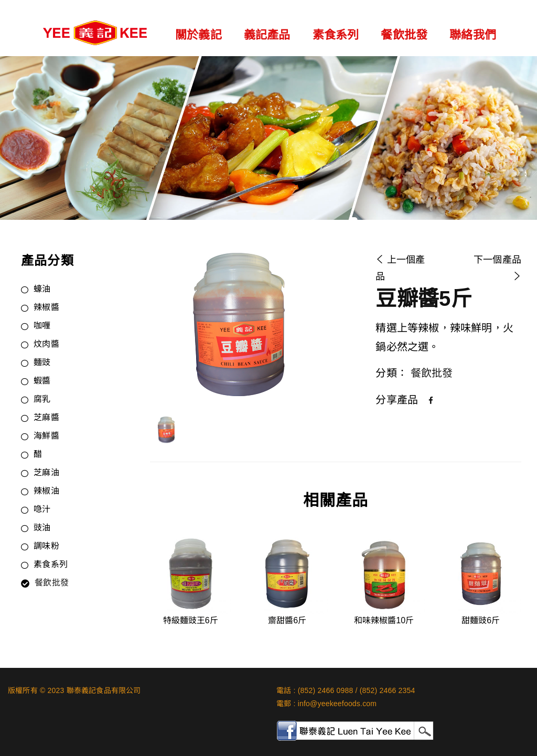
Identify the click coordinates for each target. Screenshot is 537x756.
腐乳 (42, 400)
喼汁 (42, 510)
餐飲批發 (404, 35)
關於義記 (198, 35)
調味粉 (46, 547)
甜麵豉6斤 (481, 620)
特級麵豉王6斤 (191, 620)
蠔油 (42, 290)
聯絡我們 (473, 35)
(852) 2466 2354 (388, 690)
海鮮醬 (46, 436)
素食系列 (336, 35)
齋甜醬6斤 (287, 620)
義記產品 (267, 35)
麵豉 (42, 363)
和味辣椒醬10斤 (384, 620)
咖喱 (42, 326)
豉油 (42, 528)
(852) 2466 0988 (326, 690)
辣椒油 (46, 492)
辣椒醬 (46, 308)
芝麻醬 (46, 418)
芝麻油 (46, 473)
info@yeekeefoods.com (337, 704)
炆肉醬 (46, 345)
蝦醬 (42, 381)
